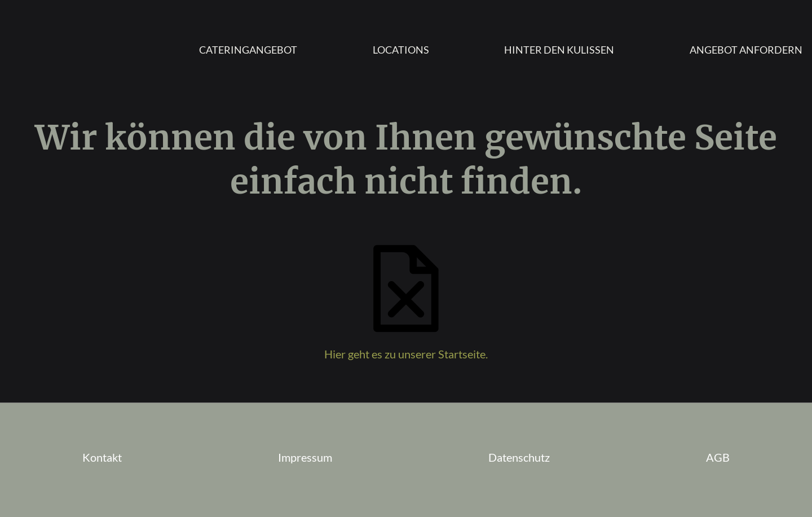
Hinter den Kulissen (559, 50)
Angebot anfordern (746, 50)
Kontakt (102, 457)
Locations (401, 50)
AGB (718, 457)
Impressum (305, 457)
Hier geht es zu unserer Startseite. (406, 354)
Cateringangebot (248, 50)
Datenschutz (519, 457)
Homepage (67, 49)
